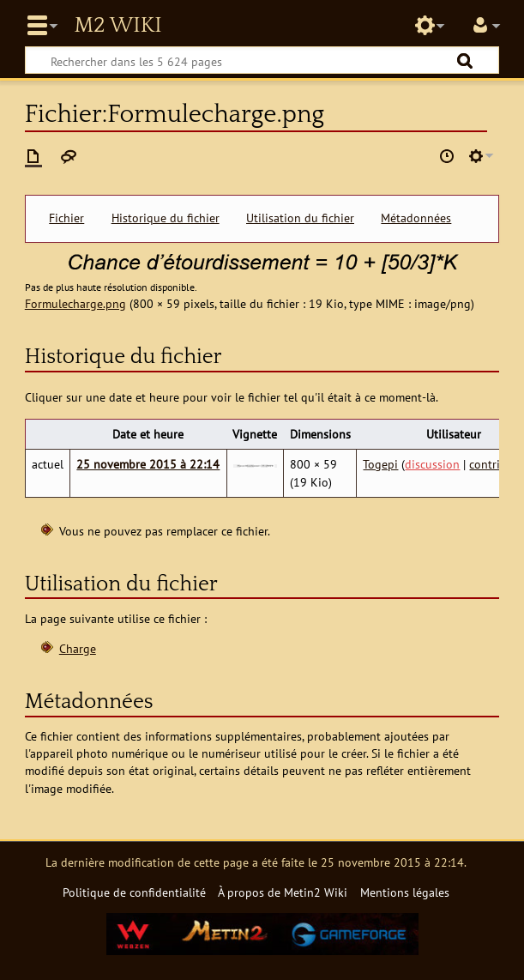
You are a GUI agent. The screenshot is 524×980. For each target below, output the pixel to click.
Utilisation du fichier (300, 218)
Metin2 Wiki (117, 26)
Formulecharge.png (75, 303)
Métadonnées (416, 218)
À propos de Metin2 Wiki (283, 892)
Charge (78, 648)
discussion (432, 464)
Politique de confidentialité (134, 892)
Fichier (66, 218)
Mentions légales (405, 892)
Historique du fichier (166, 218)
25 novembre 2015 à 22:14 (148, 464)
